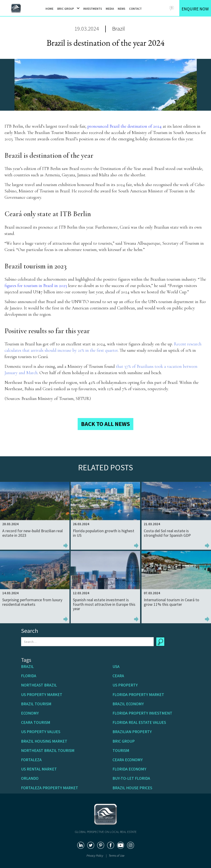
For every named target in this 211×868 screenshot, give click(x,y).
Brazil (119, 29)
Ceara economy (128, 760)
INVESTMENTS (92, 9)
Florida (29, 676)
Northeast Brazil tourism (48, 750)
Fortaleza (31, 760)
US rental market (39, 769)
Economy (30, 713)
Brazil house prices (132, 788)
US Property (125, 685)
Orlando (30, 778)
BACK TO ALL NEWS (105, 424)
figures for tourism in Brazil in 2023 (36, 286)
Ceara (118, 676)
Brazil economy (128, 704)
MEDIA (110, 9)
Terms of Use (117, 856)
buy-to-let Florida (131, 778)
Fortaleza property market (50, 788)
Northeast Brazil (39, 685)
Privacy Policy (95, 856)
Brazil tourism (36, 704)
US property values (41, 732)
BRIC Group (124, 741)
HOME (49, 9)
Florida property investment (142, 713)
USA (116, 666)
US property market (42, 695)
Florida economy (129, 769)
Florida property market (138, 695)
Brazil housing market (44, 741)
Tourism (121, 750)
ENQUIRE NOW (195, 9)
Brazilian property (132, 732)
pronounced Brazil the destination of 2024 (125, 126)
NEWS (121, 9)
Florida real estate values (139, 722)
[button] (67, 8)
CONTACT (135, 9)
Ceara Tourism (36, 722)
